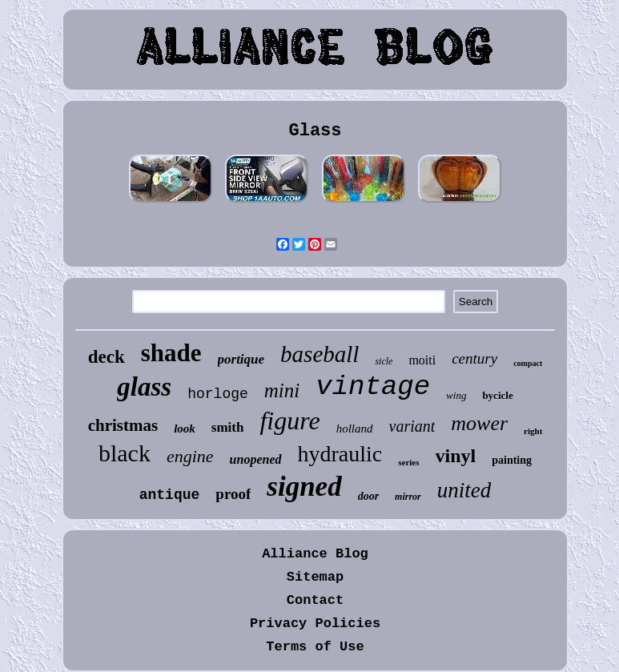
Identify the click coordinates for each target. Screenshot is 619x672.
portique (241, 359)
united (464, 490)
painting (512, 460)
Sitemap (315, 577)
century (474, 358)
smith (228, 427)
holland (355, 429)
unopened (256, 459)
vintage (373, 387)
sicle (384, 361)
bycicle (497, 395)
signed (304, 487)
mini (282, 390)
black (125, 453)
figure (289, 421)
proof (233, 494)
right (533, 431)
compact (528, 363)
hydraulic (340, 454)
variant (412, 426)
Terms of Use (315, 647)
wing (456, 395)
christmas (123, 425)
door (368, 496)
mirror (408, 497)
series (408, 462)
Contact (315, 600)
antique (170, 495)
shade (171, 353)
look (185, 429)
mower (479, 423)
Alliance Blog (315, 554)
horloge (218, 394)
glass (144, 387)
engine (190, 456)
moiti (422, 360)
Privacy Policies (315, 624)
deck (107, 357)
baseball (320, 354)
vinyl (456, 456)
